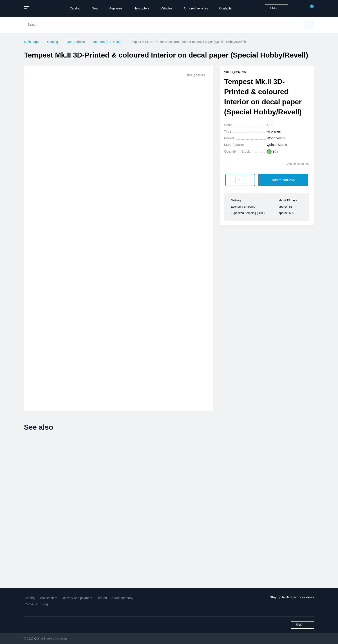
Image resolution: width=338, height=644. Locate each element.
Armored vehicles (196, 8)
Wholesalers (49, 598)
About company (122, 598)
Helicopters (141, 8)
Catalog (75, 8)
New (95, 8)
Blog (45, 604)
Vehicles (166, 8)
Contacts (225, 8)
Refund (102, 598)
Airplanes (116, 8)
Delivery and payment (77, 598)
